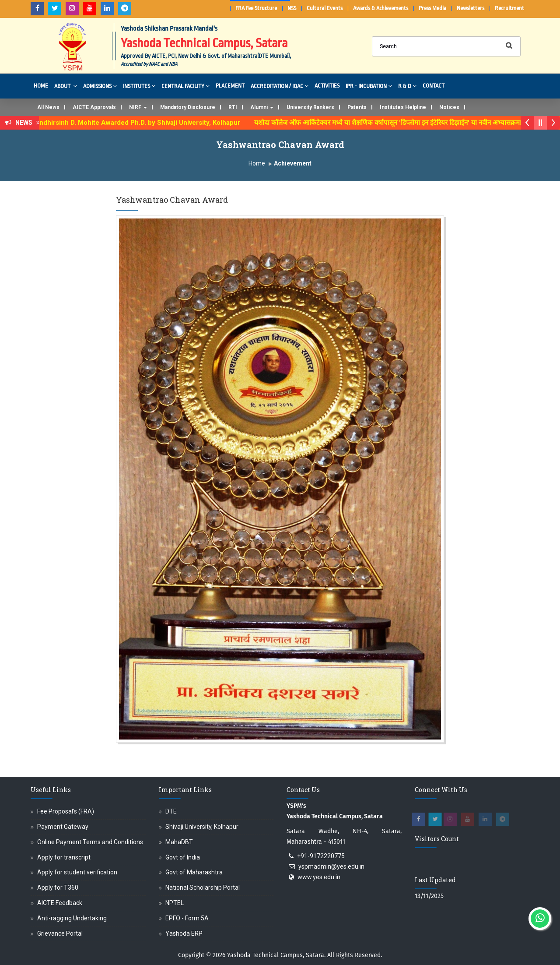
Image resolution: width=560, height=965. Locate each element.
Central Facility (185, 86)
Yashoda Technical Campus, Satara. (276, 955)
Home (41, 86)
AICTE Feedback (60, 903)
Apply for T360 (58, 888)
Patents (357, 107)
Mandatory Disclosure (188, 107)
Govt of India (183, 857)
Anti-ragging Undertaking (72, 918)
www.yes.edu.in (319, 877)
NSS (292, 8)
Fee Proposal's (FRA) (66, 811)
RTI (233, 107)
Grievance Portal (60, 933)
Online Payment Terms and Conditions (90, 842)
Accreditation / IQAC (280, 86)
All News (48, 107)
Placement (230, 86)
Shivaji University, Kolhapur (202, 827)
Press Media (432, 8)
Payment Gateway (63, 827)
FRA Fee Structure (256, 8)
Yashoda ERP (184, 933)
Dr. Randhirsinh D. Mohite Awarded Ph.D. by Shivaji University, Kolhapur (137, 123)
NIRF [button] (138, 107)
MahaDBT (179, 842)
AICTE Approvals (94, 107)
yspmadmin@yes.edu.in (331, 866)
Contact (434, 86)
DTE (171, 811)
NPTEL (175, 903)
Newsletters (471, 8)
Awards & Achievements (381, 8)
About (66, 86)
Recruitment (509, 8)
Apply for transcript (64, 857)
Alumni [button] (262, 107)
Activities (327, 86)
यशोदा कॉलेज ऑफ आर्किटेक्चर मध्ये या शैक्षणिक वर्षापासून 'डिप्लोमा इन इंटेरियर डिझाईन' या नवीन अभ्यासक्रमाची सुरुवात (407, 123)
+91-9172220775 (321, 856)
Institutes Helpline (403, 107)
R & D (407, 86)
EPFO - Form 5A (187, 918)
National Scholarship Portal (203, 888)
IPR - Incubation (369, 86)
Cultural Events (325, 8)
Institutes (139, 86)
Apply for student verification (77, 872)
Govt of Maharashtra (194, 872)
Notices (449, 107)
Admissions (100, 86)
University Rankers (310, 107)
